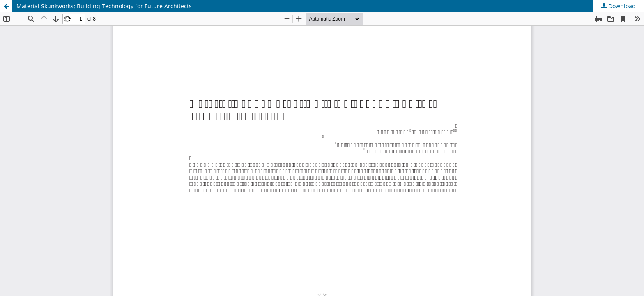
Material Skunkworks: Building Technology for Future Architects (104, 6)
